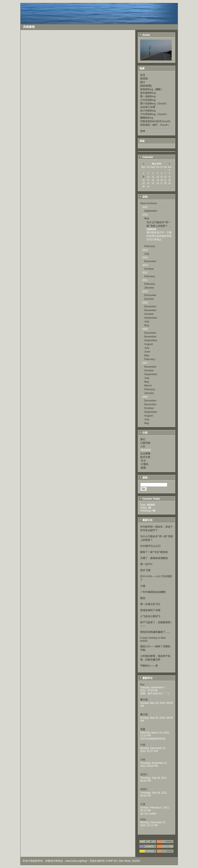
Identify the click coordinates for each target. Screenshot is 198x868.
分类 (144, 433)
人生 (143, 446)
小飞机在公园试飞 (150, 616)
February (150, 246)
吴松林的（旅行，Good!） (155, 125)
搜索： (145, 478)
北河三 (144, 774)
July (147, 254)
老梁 (143, 729)
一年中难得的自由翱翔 (153, 592)
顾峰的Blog (147, 118)
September (151, 211)
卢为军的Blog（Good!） (154, 114)
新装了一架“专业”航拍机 (154, 552)
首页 (143, 75)
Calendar (146, 157)
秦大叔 (144, 700)
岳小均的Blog (148, 111)
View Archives (149, 203)
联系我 (144, 79)
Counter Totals (150, 499)
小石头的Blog (148, 100)
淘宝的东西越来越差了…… (155, 632)
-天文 (143, 461)
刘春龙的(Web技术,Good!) (155, 121)
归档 (144, 197)
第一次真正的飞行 (150, 604)
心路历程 (145, 443)
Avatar (145, 35)
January (149, 288)
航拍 (143, 598)
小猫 (143, 586)
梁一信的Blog (148, 96)
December (150, 261)
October (149, 269)
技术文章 (145, 457)
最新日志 (146, 520)
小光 (143, 745)
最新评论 (146, 678)
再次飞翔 (145, 570)
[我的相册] (146, 86)
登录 (143, 131)
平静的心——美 (149, 666)
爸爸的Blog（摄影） (152, 89)
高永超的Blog (148, 93)
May (147, 218)
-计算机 (144, 464)
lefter (143, 819)
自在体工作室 (148, 107)
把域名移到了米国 (150, 610)
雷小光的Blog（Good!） (154, 104)
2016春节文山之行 (151, 546)
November (151, 310)
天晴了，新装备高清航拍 (154, 558)
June (147, 352)
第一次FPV (146, 564)
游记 (143, 439)
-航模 (143, 468)
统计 (143, 82)
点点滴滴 (145, 454)
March (148, 386)
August (149, 344)
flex (142, 685)
